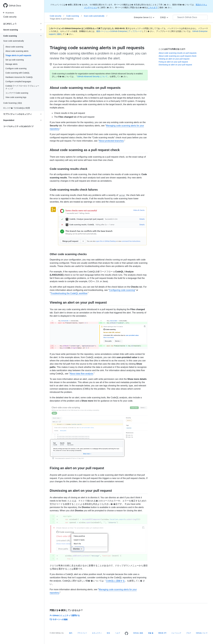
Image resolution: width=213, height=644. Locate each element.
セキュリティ (97, 633)
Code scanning (74, 16)
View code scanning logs (16, 97)
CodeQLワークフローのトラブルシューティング (22, 87)
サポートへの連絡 (59, 619)
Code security (10, 17)
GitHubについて (202, 633)
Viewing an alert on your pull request (174, 59)
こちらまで (153, 7)
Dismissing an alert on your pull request (175, 65)
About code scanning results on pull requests (178, 53)
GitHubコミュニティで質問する (65, 615)
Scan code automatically (95, 16)
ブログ (189, 633)
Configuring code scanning (122, 290)
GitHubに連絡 (138, 633)
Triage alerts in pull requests (18, 55)
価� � (151, 633)
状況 (108, 633)
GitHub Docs (15, 6)
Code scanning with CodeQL (18, 73)
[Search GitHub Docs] (190, 17)
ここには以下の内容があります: (172, 49)
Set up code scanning (15, 60)
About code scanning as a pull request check (178, 56)
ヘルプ (118, 633)
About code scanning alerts (17, 51)
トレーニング (176, 633)
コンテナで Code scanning (17, 93)
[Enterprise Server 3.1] (144, 17)
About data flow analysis (81, 374)
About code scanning (14, 47)
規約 (71, 633)
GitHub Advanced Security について (92, 76)
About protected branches (111, 141)
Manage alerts (11, 64)
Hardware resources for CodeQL (19, 77)
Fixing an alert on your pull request (173, 62)
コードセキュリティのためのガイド (18, 126)
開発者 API (162, 633)
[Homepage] (126, 634)
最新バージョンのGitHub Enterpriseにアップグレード (119, 31)
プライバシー (82, 633)
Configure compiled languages (18, 82)
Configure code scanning (16, 68)
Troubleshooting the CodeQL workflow (69, 293)
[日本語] (164, 17)
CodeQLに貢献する (115, 581)
